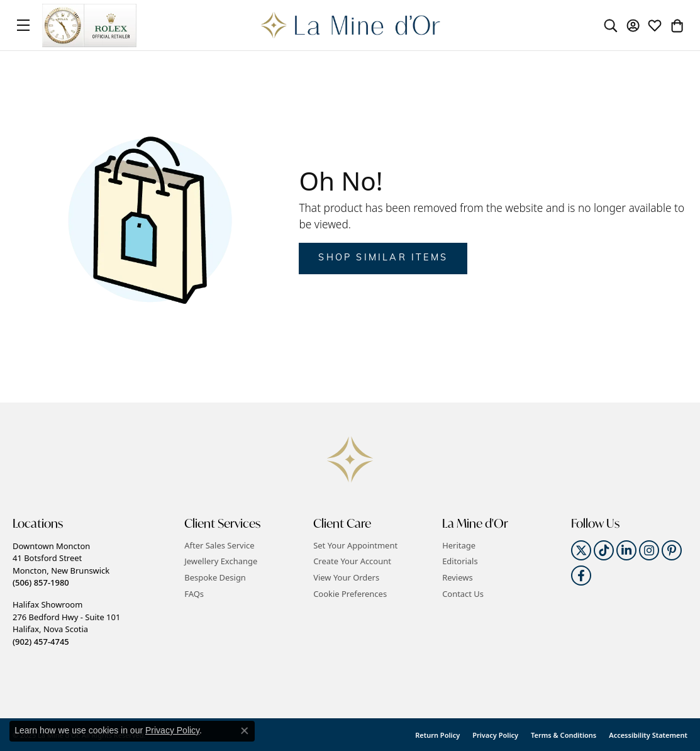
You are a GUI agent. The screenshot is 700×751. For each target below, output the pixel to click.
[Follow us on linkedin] (626, 550)
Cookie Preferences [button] (350, 594)
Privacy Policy (495, 735)
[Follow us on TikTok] (604, 550)
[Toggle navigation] (23, 25)
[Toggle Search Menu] (611, 25)
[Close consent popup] (245, 731)
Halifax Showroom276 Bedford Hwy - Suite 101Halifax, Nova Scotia (66, 623)
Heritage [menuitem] (459, 546)
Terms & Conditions (564, 735)
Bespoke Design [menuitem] (215, 578)
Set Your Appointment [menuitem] (355, 546)
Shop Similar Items (383, 258)
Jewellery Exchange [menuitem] (221, 561)
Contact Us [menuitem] (463, 594)
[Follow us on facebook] (581, 576)
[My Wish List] (655, 25)
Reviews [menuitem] (457, 578)
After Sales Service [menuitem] (219, 546)
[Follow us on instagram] (649, 550)
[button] (92, 524)
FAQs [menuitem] (194, 594)
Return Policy (437, 735)
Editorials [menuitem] (460, 561)
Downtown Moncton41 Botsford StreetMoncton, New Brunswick (61, 564)
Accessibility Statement (648, 735)
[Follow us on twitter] (581, 550)
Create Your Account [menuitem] (352, 561)
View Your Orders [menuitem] (346, 578)
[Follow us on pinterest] (672, 550)
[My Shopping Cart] (677, 25)
